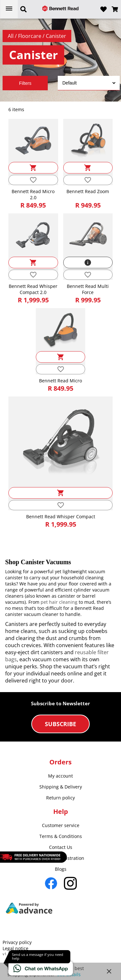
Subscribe (60, 724)
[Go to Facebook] (51, 883)
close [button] (109, 971)
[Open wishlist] (104, 9)
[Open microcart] (115, 9)
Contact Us (61, 847)
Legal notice (15, 948)
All (11, 36)
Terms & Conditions (61, 836)
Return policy (60, 798)
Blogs (61, 869)
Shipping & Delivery (61, 787)
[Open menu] (9, 9)
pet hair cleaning (59, 602)
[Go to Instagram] (70, 883)
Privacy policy (17, 942)
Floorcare (30, 36)
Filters (25, 83)
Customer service (61, 825)
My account (60, 776)
